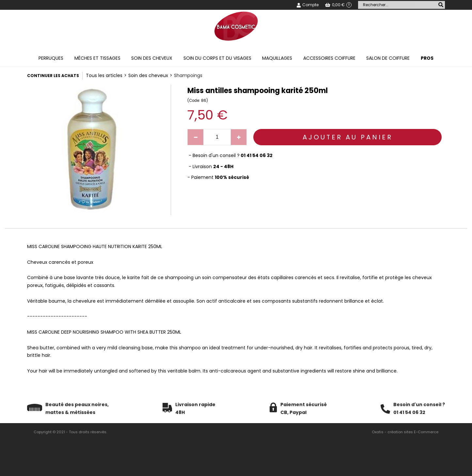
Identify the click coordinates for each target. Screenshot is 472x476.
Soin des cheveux (152, 58)
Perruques (51, 58)
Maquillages (277, 58)
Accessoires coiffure (329, 58)
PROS (427, 58)
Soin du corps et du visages (217, 58)
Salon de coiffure (388, 58)
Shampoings (188, 75)
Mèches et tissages (97, 58)
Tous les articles (104, 75)
